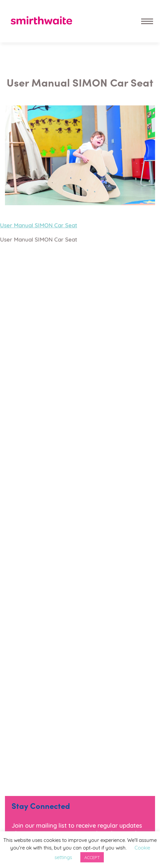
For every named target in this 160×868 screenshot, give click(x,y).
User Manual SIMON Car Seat (39, 225)
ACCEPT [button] (92, 857)
